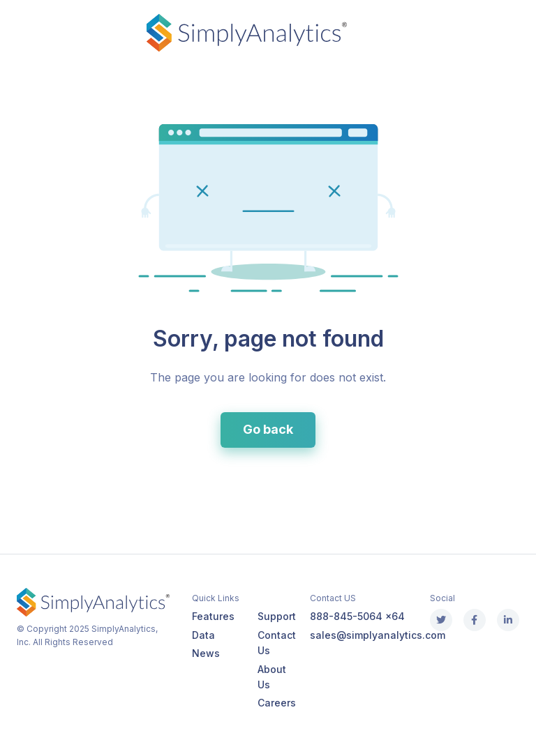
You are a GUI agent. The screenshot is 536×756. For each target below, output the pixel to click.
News (206, 653)
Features (213, 616)
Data (203, 635)
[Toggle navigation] (17, 33)
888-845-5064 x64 (357, 616)
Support (277, 616)
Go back (268, 429)
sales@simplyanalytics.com (378, 635)
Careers (277, 703)
